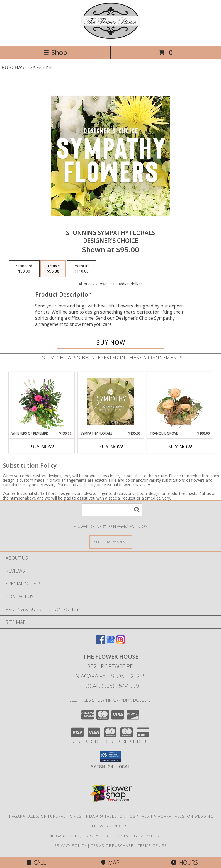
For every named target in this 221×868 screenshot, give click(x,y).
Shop (55, 52)
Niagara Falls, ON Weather (79, 836)
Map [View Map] (110, 863)
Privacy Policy (70, 845)
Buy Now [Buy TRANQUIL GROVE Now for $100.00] (180, 447)
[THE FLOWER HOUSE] (110, 37)
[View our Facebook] (101, 642)
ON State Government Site (143, 836)
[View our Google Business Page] (111, 642)
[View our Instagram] (121, 642)
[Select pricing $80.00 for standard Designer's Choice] (24, 269)
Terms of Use (152, 845)
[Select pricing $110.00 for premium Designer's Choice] (82, 269)
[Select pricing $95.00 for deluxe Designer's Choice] (53, 269)
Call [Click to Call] (37, 863)
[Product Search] (112, 510)
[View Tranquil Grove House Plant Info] (180, 401)
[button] (110, 756)
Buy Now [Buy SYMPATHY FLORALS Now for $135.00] (111, 447)
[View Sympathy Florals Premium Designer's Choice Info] (110, 401)
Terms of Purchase (112, 845)
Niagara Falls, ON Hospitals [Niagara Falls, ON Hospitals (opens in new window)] (118, 816)
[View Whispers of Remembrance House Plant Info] (41, 401)
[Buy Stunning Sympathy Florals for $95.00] (110, 342)
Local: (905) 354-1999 (111, 686)
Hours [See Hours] (184, 863)
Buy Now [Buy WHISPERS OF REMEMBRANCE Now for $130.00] (42, 447)
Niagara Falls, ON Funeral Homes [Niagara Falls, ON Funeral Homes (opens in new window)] (44, 816)
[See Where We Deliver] (111, 542)
